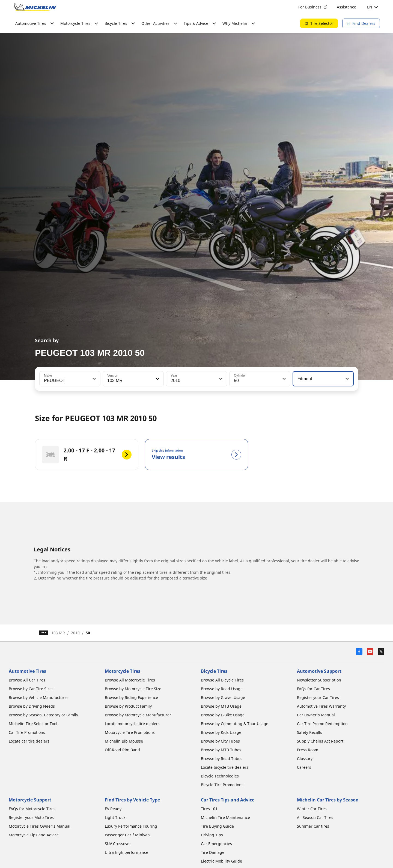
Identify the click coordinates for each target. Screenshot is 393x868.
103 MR (58, 633)
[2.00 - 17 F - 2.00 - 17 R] (87, 455)
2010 (75, 633)
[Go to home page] (35, 7)
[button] (94, 379)
